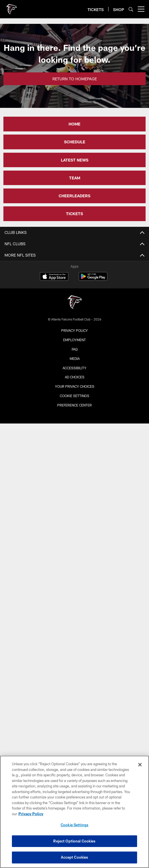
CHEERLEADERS (74, 196)
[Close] (140, 765)
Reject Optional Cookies (74, 841)
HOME (74, 124)
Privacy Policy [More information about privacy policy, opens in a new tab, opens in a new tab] (31, 814)
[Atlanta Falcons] (74, 303)
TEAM (75, 178)
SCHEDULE (75, 142)
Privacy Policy (74, 330)
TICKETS (74, 214)
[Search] (131, 9)
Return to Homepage (75, 79)
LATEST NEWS (75, 160)
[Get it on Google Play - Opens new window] (93, 279)
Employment (74, 340)
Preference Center (74, 405)
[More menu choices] (141, 9)
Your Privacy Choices (75, 386)
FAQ (75, 349)
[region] (74, 812)
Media (75, 358)
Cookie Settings (74, 396)
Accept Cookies (75, 857)
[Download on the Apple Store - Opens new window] (54, 277)
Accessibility (74, 368)
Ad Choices (75, 377)
